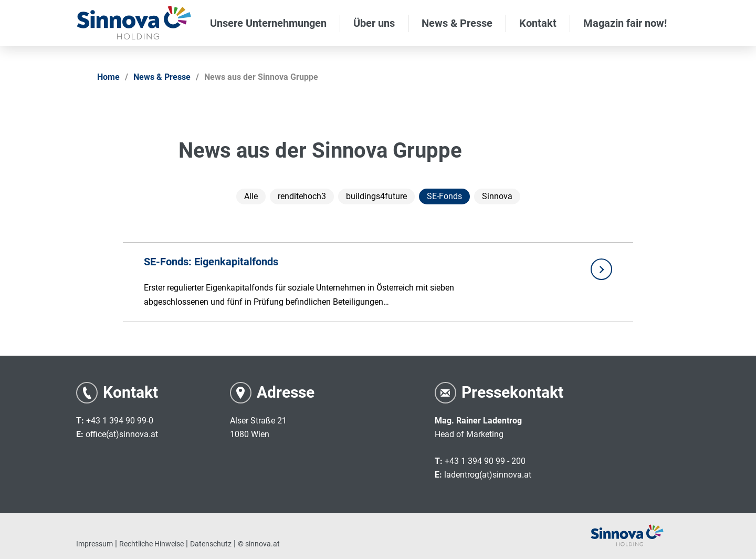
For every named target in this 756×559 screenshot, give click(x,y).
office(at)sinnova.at (122, 434)
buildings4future (376, 196)
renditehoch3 (302, 196)
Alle (251, 196)
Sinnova (497, 196)
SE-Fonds (444, 196)
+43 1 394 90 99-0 (120, 421)
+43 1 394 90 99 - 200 (485, 461)
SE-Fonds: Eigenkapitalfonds (211, 262)
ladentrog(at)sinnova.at (488, 475)
